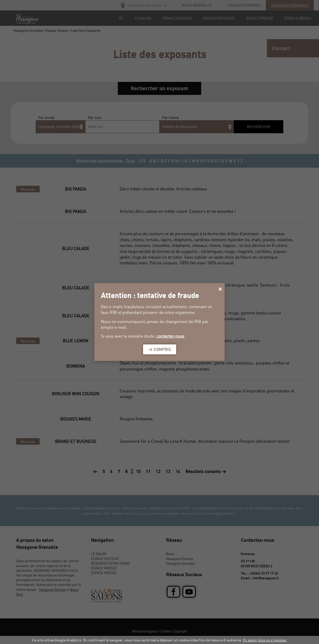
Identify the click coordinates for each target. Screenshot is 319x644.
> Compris (160, 349)
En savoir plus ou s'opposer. (265, 640)
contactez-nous (170, 336)
